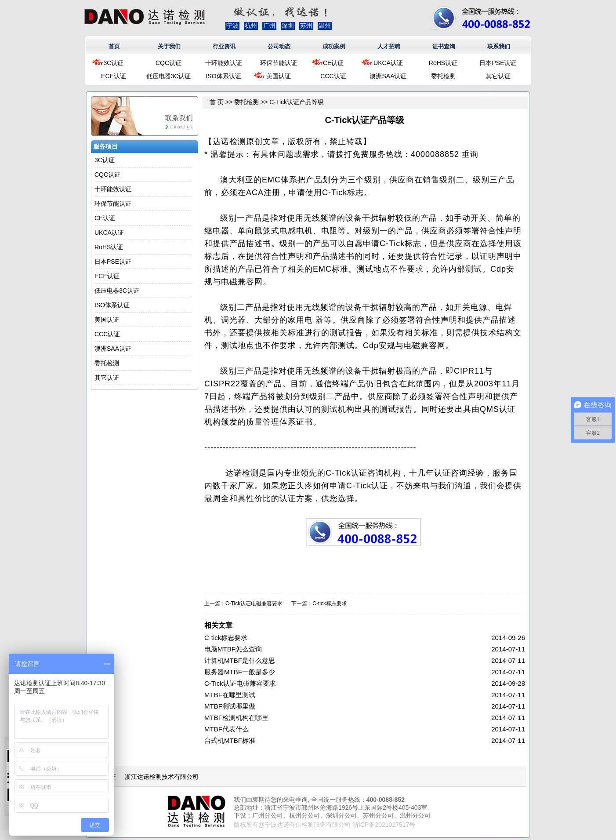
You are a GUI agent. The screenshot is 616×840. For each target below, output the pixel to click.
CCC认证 (333, 76)
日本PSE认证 (498, 63)
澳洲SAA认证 (388, 76)
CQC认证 (168, 63)
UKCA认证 (388, 63)
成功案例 (334, 46)
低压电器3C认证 (169, 76)
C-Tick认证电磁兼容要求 (254, 604)
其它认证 (498, 76)
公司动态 (279, 46)
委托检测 (443, 76)
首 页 (217, 102)
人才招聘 (389, 46)
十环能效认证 (224, 63)
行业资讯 (224, 46)
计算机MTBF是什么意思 (240, 660)
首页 (114, 46)
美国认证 (279, 76)
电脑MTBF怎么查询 (233, 649)
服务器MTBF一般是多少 (240, 672)
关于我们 (169, 46)
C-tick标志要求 (330, 604)
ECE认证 (114, 76)
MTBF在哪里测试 (230, 695)
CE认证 (333, 63)
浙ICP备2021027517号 (384, 825)
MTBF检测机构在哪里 (236, 718)
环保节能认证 (279, 63)
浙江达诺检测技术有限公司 (162, 777)
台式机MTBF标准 (230, 740)
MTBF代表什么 (226, 729)
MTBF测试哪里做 (230, 706)
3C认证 (114, 63)
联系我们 (499, 46)
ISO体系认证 (223, 76)
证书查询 (444, 46)
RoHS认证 (443, 63)
